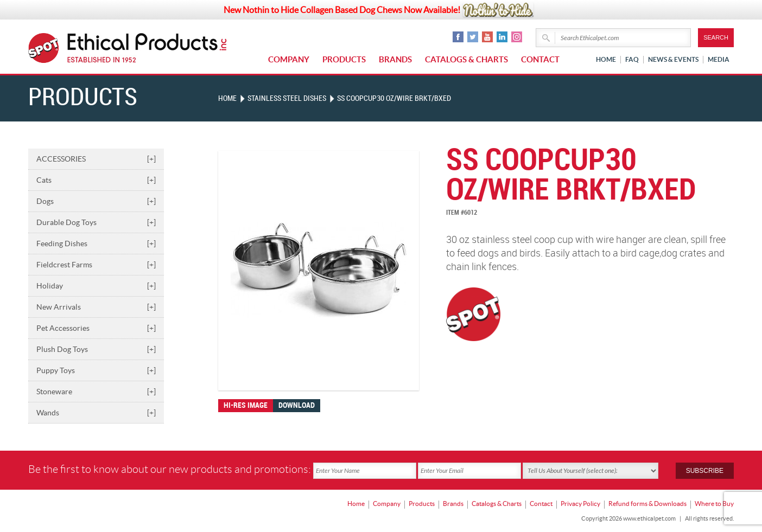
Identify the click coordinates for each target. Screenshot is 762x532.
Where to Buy (714, 502)
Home (606, 59)
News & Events (673, 59)
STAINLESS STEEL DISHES (287, 98)
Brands (395, 59)
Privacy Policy (580, 502)
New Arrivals (96, 307)
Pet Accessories (96, 328)
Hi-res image (246, 405)
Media (719, 59)
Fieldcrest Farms (96, 265)
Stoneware (96, 392)
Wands (96, 413)
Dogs (96, 201)
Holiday (96, 286)
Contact (540, 59)
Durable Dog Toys (96, 222)
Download (297, 405)
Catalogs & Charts (466, 59)
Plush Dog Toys (96, 349)
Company (289, 59)
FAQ (632, 59)
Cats (96, 180)
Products (344, 59)
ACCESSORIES (96, 159)
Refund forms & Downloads (647, 502)
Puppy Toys (96, 370)
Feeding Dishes (96, 243)
